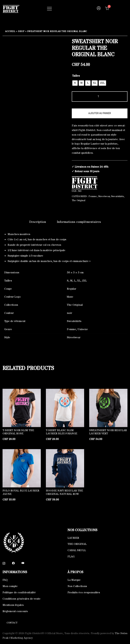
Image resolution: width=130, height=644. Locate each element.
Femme (93, 196)
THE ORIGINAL (77, 544)
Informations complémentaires (79, 222)
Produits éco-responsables (84, 592)
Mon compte (10, 586)
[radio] (75, 83)
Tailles (76, 76)
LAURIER (73, 538)
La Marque (74, 580)
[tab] (38, 222)
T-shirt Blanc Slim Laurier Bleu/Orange (62, 432)
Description (38, 222)
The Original (79, 200)
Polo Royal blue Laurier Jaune (21, 492)
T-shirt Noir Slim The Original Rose (18, 432)
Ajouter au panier (100, 113)
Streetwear (104, 196)
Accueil (10, 31)
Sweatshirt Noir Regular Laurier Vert (108, 432)
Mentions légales (13, 605)
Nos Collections (77, 586)
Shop (21, 31)
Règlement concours (15, 611)
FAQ (5, 580)
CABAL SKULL (77, 550)
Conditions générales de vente (21, 599)
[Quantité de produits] (100, 97)
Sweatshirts (117, 196)
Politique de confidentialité (19, 592)
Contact (12, 623)
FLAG (71, 557)
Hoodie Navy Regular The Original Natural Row (64, 492)
